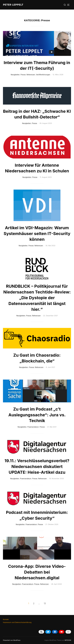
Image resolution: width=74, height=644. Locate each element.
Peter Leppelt (14, 5)
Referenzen (31, 75)
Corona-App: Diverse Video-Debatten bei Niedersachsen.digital (37, 572)
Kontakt (6, 619)
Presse (23, 75)
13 (45, 603)
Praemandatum (33, 427)
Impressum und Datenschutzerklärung (17, 622)
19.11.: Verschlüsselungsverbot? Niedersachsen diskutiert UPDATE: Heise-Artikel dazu (37, 466)
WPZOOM (68, 640)
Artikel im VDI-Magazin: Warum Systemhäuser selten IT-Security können (37, 234)
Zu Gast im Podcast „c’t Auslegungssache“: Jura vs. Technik (37, 415)
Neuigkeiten (15, 75)
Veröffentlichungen (43, 75)
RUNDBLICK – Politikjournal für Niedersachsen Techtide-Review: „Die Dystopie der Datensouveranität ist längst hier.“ (37, 298)
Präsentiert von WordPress (12, 640)
